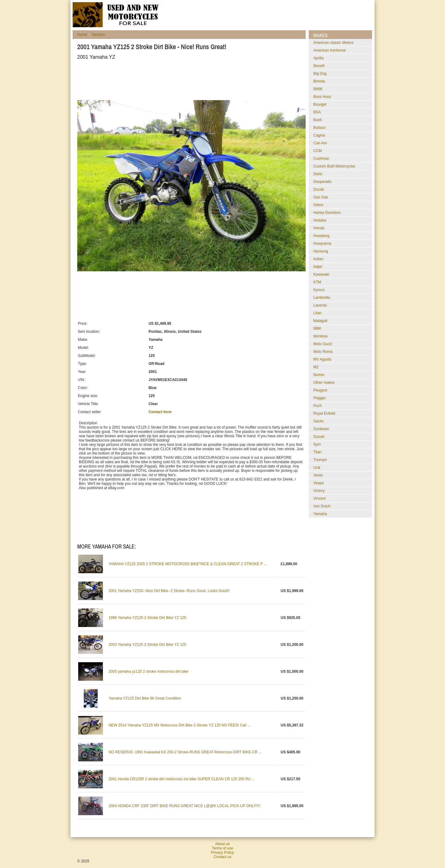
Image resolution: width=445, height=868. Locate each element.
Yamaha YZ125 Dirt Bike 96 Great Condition (145, 698)
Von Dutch (322, 506)
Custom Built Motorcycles (334, 166)
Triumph (320, 460)
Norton (319, 375)
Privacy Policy (223, 853)
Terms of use (223, 848)
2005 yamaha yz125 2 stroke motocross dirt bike (148, 671)
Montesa (320, 336)
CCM (318, 151)
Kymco (319, 290)
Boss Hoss (322, 97)
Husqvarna (322, 243)
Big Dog (320, 74)
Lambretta (322, 298)
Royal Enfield (324, 413)
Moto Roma (323, 352)
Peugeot (320, 390)
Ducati (319, 189)
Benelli (319, 66)
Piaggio (320, 398)
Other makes (324, 383)
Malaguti (320, 321)
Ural (317, 468)
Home (82, 35)
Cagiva (319, 135)
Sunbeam (321, 429)
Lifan (317, 313)
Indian (318, 259)
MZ (316, 367)
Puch (318, 406)
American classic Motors (333, 43)
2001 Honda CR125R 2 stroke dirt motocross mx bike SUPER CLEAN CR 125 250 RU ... (182, 779)
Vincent (320, 498)
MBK (317, 328)
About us (222, 844)
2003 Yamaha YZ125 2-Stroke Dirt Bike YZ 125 (147, 645)
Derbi (318, 174)
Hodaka (320, 220)
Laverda (320, 305)
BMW (318, 89)
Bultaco (320, 128)
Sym (317, 444)
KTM (317, 282)
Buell (318, 120)
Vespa (318, 483)
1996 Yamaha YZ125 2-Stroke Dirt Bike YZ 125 (147, 618)
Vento (318, 475)
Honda (319, 228)
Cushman (321, 159)
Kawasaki (321, 274)
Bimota (319, 81)
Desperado (322, 182)
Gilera (318, 205)
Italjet (318, 267)
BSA (317, 112)
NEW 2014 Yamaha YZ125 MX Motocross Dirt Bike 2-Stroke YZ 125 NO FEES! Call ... (179, 725)
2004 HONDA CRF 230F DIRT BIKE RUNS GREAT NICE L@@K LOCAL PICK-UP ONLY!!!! (184, 806)
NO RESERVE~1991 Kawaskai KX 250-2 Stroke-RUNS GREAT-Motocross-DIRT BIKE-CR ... (185, 752)
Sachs (318, 421)
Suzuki (319, 437)
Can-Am (320, 143)
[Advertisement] (190, 80)
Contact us (222, 857)
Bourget (320, 104)
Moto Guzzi (323, 344)
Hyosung (321, 251)
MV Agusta (322, 359)
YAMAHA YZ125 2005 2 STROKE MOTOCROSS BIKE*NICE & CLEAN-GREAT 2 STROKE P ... (188, 564)
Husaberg (321, 236)
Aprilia (318, 58)
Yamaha (98, 35)
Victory (319, 491)
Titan (317, 452)
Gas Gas (321, 197)
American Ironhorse (330, 50)
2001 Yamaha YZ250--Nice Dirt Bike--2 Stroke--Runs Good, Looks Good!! (169, 591)
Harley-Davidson (327, 213)
